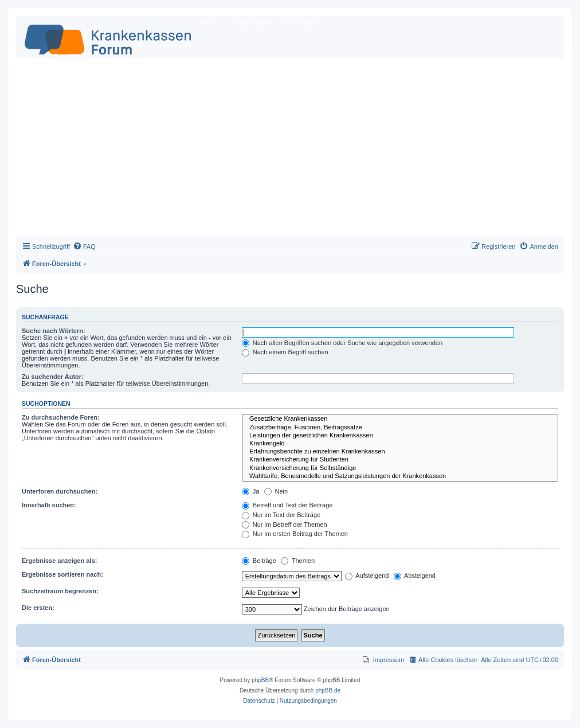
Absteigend (415, 576)
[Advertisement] (290, 150)
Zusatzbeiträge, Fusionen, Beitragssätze (400, 428)
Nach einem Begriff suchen (285, 352)
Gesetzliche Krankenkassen (400, 419)
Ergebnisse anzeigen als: (59, 561)
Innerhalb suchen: (49, 505)
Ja (251, 491)
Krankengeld (400, 444)
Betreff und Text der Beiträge (287, 505)
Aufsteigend (367, 576)
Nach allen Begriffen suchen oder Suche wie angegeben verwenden (342, 343)
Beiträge (259, 561)
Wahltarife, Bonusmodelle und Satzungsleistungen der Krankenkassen (400, 476)
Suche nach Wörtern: (54, 331)
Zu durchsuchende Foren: (61, 417)
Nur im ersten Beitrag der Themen (295, 534)
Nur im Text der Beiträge (281, 515)
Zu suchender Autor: (53, 377)
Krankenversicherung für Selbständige (400, 468)
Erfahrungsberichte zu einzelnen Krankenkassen (400, 452)
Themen (298, 561)
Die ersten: (38, 608)
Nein (276, 491)
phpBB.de (328, 690)
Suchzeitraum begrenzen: (60, 591)
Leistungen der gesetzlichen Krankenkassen (400, 436)
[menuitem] (84, 246)
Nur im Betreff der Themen (285, 525)
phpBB (260, 680)
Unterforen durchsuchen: (60, 491)
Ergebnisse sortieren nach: (62, 574)
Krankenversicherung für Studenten (400, 460)
